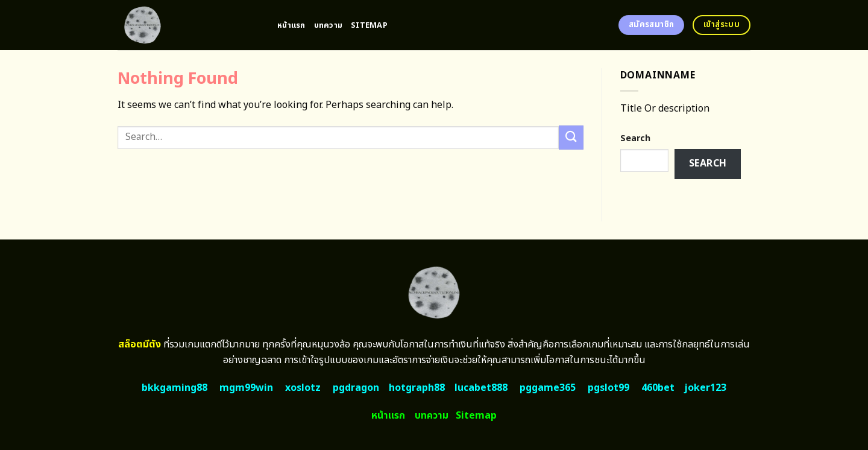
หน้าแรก (291, 25)
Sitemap (369, 25)
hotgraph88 (417, 388)
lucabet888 (481, 388)
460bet (658, 388)
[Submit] (571, 137)
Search (635, 138)
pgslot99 (609, 388)
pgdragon (356, 388)
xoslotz (303, 388)
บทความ (329, 25)
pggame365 (548, 388)
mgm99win (246, 388)
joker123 (705, 388)
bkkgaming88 (175, 388)
